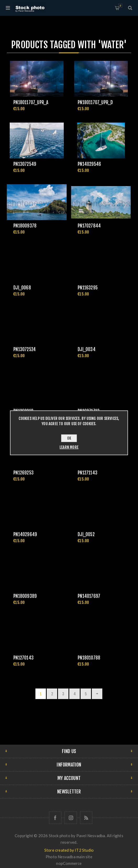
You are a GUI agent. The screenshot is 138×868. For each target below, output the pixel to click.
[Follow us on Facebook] (55, 818)
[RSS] (86, 818)
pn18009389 (25, 596)
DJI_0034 (87, 349)
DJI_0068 (22, 288)
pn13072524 (25, 349)
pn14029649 (25, 534)
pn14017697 (89, 596)
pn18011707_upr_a (31, 102)
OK (69, 438)
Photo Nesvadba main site (69, 857)
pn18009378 (25, 226)
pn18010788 (89, 658)
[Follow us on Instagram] (71, 818)
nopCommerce (69, 863)
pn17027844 (89, 226)
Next (97, 694)
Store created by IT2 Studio (69, 850)
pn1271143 (87, 473)
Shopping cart (120, 6)
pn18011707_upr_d (95, 102)
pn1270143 (23, 658)
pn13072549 (25, 164)
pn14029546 (89, 164)
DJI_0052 (86, 534)
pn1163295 (88, 288)
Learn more (69, 447)
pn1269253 (23, 473)
